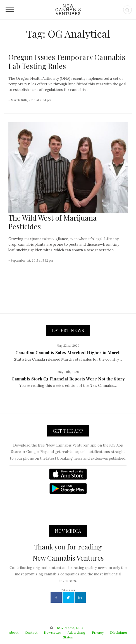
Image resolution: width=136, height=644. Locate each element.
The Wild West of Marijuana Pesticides (53, 222)
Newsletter (53, 632)
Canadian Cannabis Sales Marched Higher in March (68, 353)
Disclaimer (119, 632)
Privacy (98, 632)
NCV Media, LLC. (70, 628)
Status (68, 637)
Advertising (77, 632)
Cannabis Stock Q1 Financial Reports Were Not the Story (68, 379)
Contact (31, 632)
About (14, 632)
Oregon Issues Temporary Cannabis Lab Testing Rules (67, 61)
